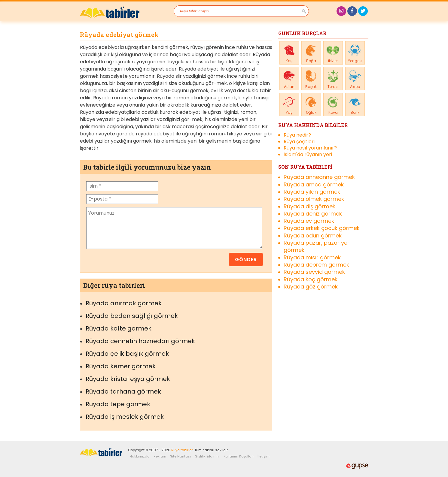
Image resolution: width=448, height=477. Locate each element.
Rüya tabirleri (182, 450)
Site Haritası (180, 456)
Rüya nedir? (297, 135)
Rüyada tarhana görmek (123, 391)
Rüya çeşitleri (299, 142)
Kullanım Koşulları (239, 456)
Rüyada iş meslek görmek (125, 417)
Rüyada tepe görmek (118, 404)
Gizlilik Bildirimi (207, 456)
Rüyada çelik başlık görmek (127, 354)
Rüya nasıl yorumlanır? (310, 148)
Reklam (160, 456)
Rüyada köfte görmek (119, 328)
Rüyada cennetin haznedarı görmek (140, 341)
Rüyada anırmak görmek (124, 303)
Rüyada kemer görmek (121, 366)
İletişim (264, 456)
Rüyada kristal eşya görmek (128, 379)
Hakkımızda (140, 456)
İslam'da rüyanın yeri (308, 155)
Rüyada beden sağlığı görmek (132, 316)
